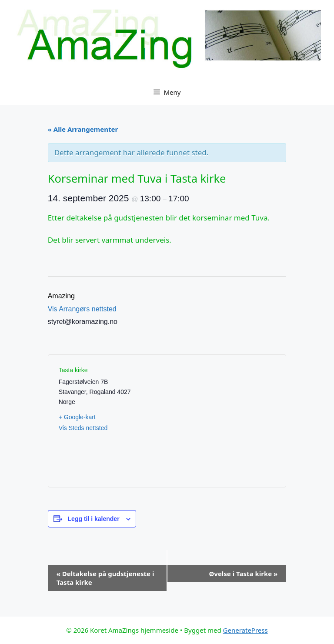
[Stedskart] (221, 421)
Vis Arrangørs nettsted (82, 309)
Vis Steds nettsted (83, 428)
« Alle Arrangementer (83, 129)
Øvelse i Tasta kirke (243, 574)
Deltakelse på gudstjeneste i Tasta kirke (105, 578)
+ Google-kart (77, 417)
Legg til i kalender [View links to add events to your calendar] (94, 519)
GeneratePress (245, 630)
